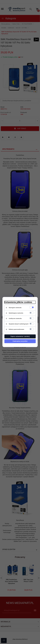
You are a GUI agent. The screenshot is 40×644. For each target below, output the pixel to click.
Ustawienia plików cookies (18, 302)
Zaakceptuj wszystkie (20, 341)
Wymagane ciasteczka (15, 308)
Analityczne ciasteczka (15, 318)
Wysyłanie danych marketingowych (19, 324)
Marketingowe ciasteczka (16, 313)
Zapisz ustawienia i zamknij (20, 336)
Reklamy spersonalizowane (16, 329)
